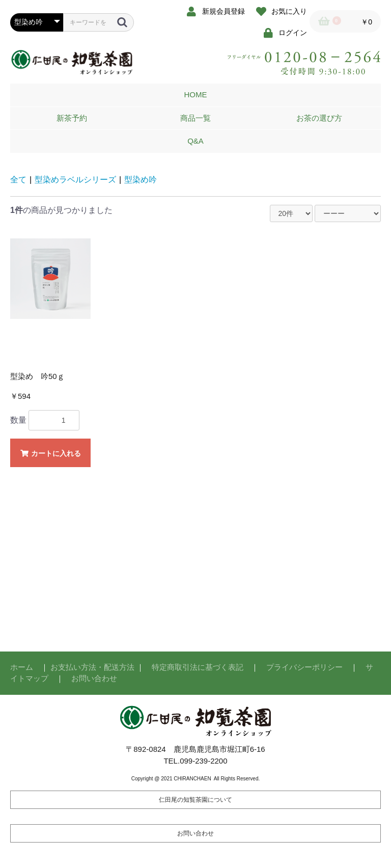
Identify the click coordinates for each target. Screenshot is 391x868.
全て (18, 180)
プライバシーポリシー (304, 667)
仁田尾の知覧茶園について (195, 800)
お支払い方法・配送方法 (92, 667)
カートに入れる (50, 453)
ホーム (22, 667)
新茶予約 (72, 118)
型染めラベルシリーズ (75, 180)
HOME (196, 94)
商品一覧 (195, 118)
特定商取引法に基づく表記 (198, 667)
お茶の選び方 (319, 118)
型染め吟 (141, 180)
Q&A (195, 141)
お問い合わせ (94, 678)
